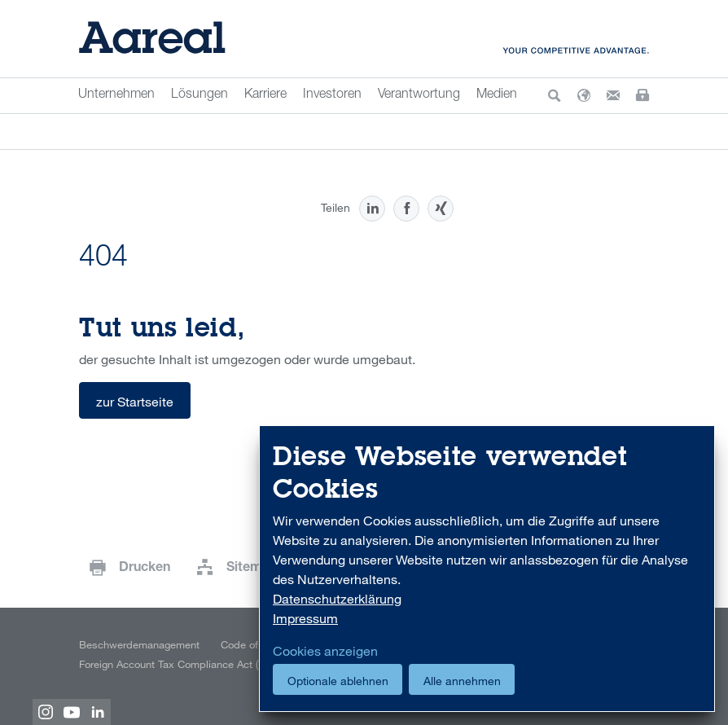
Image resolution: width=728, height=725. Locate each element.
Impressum (305, 618)
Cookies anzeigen (325, 651)
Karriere (265, 95)
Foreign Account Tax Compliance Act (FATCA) (185, 664)
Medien (497, 95)
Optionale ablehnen (338, 681)
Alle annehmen (462, 681)
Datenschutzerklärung (337, 599)
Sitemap (252, 569)
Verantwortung (419, 95)
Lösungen (200, 95)
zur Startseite (135, 402)
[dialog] (487, 569)
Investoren (332, 95)
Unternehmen (116, 95)
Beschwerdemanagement (139, 644)
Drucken (145, 569)
